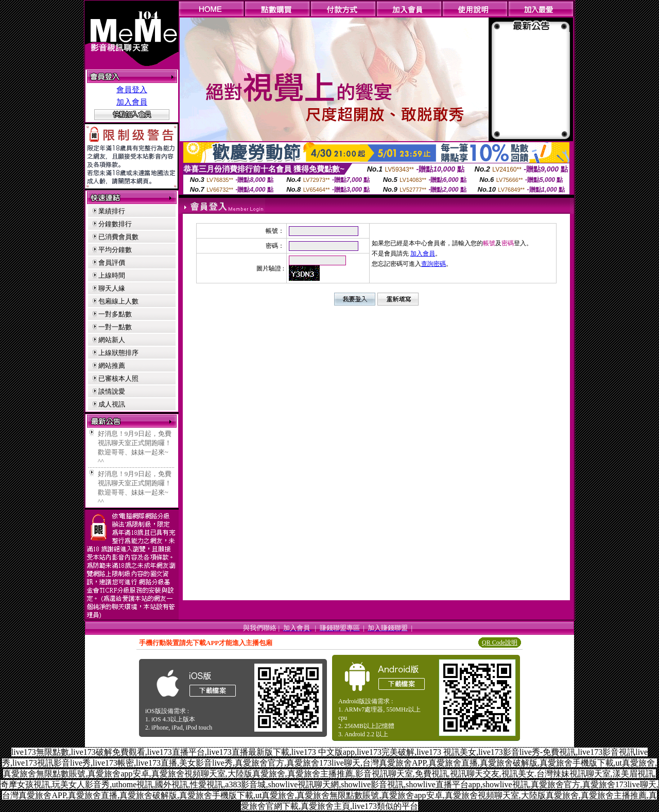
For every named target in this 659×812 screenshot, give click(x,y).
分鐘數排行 (115, 224)
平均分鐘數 (115, 250)
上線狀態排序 (118, 353)
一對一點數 (115, 327)
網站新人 (112, 340)
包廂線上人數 (118, 301)
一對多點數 (115, 314)
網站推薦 (112, 366)
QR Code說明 (500, 642)
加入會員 (132, 102)
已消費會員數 (118, 237)
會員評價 (112, 263)
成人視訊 (112, 404)
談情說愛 (112, 391)
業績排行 (112, 211)
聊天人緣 (112, 288)
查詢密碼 (433, 264)
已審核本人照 (118, 378)
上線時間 (112, 275)
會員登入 (132, 90)
